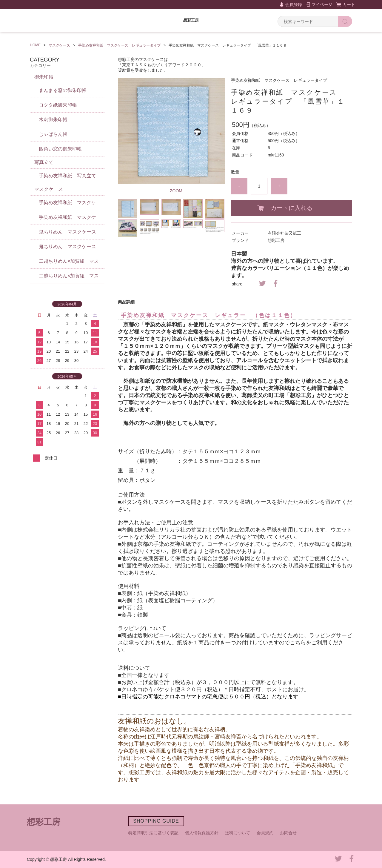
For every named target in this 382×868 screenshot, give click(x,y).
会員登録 (294, 4)
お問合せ (288, 833)
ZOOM (176, 191)
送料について (238, 833)
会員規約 (265, 833)
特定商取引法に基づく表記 (153, 833)
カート (349, 4)
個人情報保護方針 (202, 833)
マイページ (322, 4)
